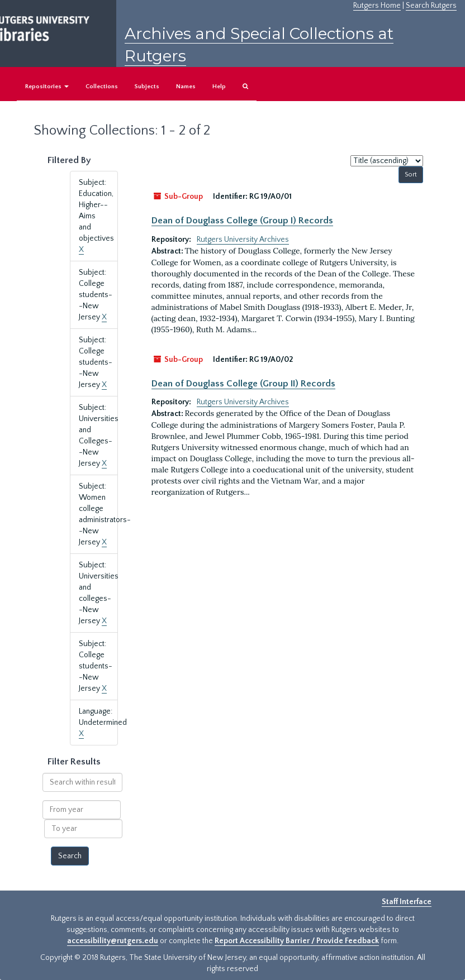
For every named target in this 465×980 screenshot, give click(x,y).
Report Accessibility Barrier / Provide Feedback (297, 941)
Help (219, 87)
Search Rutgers (431, 6)
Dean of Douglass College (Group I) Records (242, 221)
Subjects (147, 87)
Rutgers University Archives (243, 240)
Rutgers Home (377, 6)
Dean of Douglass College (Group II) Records (243, 384)
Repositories (47, 87)
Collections (102, 87)
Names (186, 87)
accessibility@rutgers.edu (113, 941)
